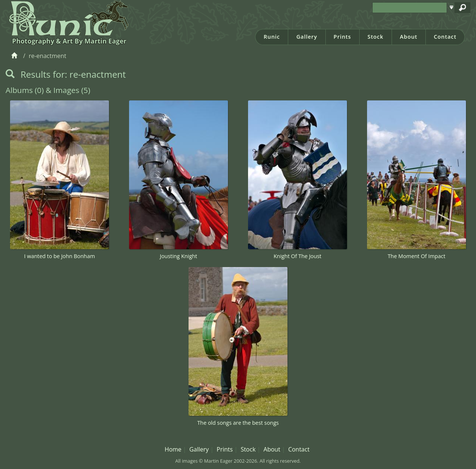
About (409, 37)
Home (173, 449)
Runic (272, 37)
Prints (342, 37)
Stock (375, 37)
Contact (445, 37)
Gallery (307, 37)
